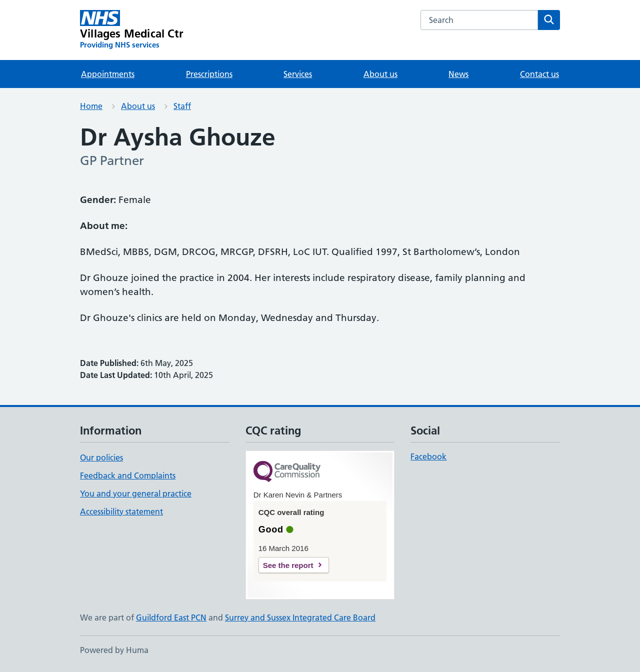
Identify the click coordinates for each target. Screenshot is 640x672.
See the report (288, 565)
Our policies (101, 457)
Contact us (539, 74)
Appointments (108, 74)
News (458, 74)
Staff (182, 106)
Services (298, 74)
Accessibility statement (121, 511)
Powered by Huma (114, 650)
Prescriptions (209, 74)
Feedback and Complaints (128, 475)
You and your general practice (136, 493)
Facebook (428, 456)
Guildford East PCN (171, 617)
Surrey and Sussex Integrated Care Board (300, 617)
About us (380, 74)
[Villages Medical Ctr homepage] (132, 30)
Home (91, 106)
